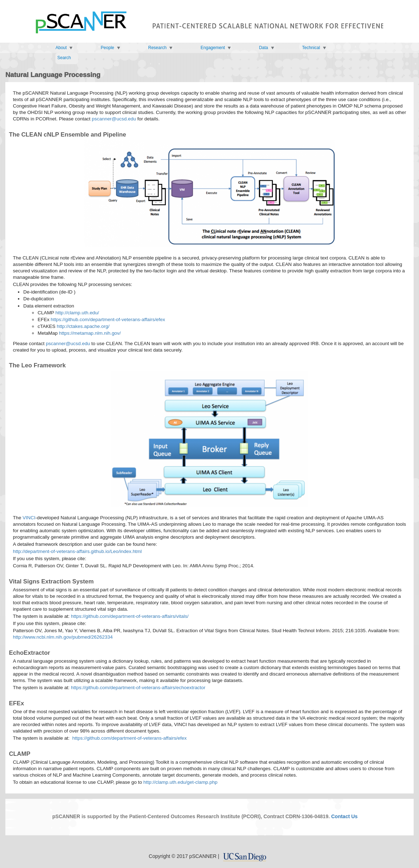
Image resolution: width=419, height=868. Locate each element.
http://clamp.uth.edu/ (77, 313)
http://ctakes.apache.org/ (83, 326)
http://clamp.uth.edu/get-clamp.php (180, 782)
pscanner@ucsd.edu (114, 119)
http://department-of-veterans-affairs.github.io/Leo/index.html (77, 551)
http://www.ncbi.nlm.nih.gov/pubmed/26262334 (63, 637)
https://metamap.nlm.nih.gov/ (90, 333)
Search (64, 58)
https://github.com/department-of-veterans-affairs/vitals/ (130, 616)
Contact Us (345, 816)
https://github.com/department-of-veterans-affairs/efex (108, 319)
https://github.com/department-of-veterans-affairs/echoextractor (138, 688)
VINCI (29, 518)
